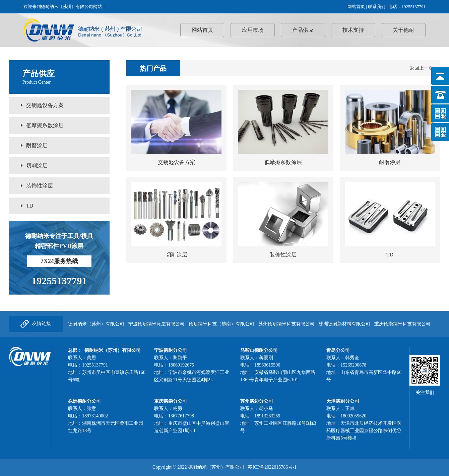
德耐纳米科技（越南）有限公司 (221, 324)
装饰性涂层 (37, 186)
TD (27, 206)
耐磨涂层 (34, 145)
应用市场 (253, 30)
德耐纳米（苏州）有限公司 (96, 324)
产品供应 (303, 30)
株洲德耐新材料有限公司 (344, 324)
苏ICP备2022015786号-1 (272, 467)
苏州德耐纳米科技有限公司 (286, 324)
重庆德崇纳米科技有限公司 (402, 324)
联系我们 (377, 7)
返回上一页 (422, 68)
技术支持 (353, 30)
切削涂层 (34, 166)
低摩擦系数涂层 (42, 125)
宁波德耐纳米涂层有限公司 (156, 324)
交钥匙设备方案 (42, 105)
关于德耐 (403, 30)
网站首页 (356, 7)
